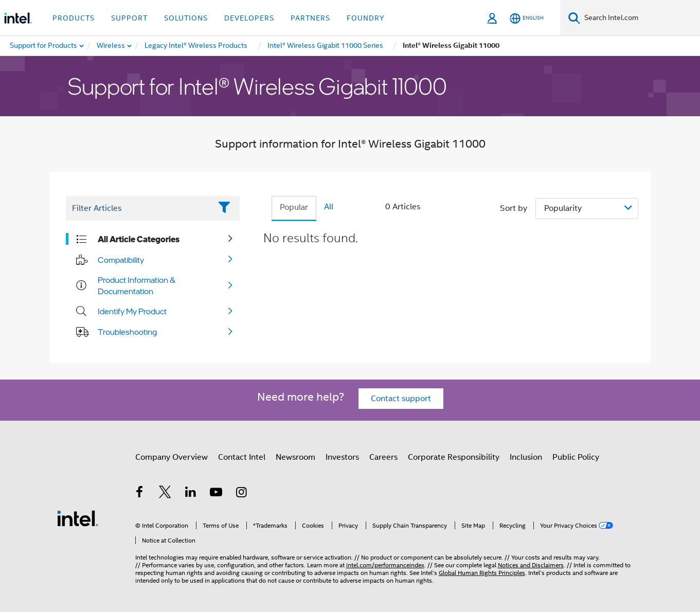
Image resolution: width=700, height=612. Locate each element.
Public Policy (576, 457)
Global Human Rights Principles (482, 573)
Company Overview (172, 457)
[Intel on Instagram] (242, 494)
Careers (383, 457)
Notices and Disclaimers (531, 565)
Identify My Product (132, 311)
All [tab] (329, 207)
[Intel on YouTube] (216, 494)
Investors (342, 457)
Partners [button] (310, 18)
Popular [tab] (294, 207)
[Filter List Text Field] (139, 208)
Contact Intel (242, 457)
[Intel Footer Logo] (78, 518)
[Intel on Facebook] (140, 494)
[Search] (574, 18)
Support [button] (129, 18)
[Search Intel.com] (640, 18)
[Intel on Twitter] (165, 494)
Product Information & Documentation (137, 285)
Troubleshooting (127, 332)
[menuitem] (111, 46)
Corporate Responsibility (454, 457)
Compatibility (121, 260)
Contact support (401, 399)
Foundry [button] (366, 18)
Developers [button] (249, 18)
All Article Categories (139, 239)
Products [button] (74, 18)
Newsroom (295, 457)
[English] (527, 18)
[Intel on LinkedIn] (191, 494)
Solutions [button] (186, 18)
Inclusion (526, 457)
